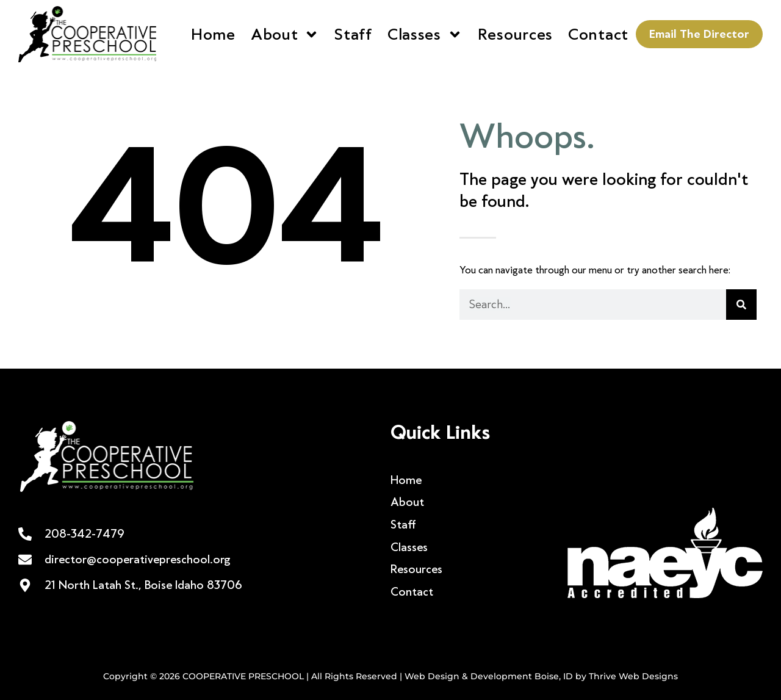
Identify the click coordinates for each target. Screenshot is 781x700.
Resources (515, 34)
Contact (598, 34)
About (285, 34)
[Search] (741, 305)
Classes (425, 34)
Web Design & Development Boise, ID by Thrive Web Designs (541, 676)
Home (213, 34)
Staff (353, 34)
